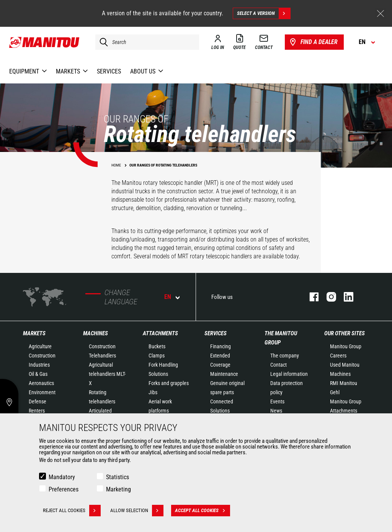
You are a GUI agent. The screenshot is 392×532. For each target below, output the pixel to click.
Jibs (153, 392)
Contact (278, 365)
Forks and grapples (169, 383)
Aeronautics (41, 383)
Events (277, 401)
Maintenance (224, 374)
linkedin (345, 297)
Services (216, 333)
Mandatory (62, 477)
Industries (39, 365)
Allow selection (137, 511)
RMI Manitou (344, 383)
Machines (96, 333)
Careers (338, 356)
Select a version (264, 13)
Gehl (335, 392)
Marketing (118, 489)
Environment (42, 392)
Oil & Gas (38, 374)
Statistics (118, 477)
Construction (42, 356)
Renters (37, 411)
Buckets (157, 346)
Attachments (160, 333)
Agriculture (40, 346)
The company (285, 356)
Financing (220, 346)
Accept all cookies (203, 511)
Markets (34, 333)
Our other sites (345, 333)
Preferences (64, 489)
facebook (310, 297)
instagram (327, 297)
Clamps (157, 356)
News (276, 411)
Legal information (289, 374)
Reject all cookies (72, 511)
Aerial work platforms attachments (162, 411)
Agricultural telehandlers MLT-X (107, 374)
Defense (38, 401)
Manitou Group (346, 346)
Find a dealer (313, 42)
